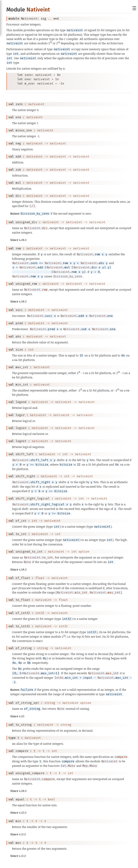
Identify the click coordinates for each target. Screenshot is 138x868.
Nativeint (38, 10)
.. (50, 19)
